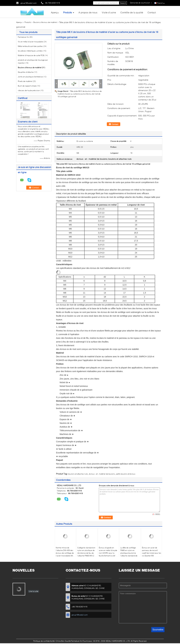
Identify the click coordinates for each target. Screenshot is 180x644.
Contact (152, 12)
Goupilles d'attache (26, 72)
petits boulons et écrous (126, 474)
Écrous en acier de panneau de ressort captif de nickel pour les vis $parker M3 (152, 552)
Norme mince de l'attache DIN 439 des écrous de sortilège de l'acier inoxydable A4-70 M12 (65, 553)
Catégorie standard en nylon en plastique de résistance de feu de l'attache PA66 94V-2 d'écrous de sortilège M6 (86, 554)
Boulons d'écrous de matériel (45, 22)
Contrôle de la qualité (132, 12)
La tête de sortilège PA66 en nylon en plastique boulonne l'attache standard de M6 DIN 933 (129, 553)
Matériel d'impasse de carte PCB (31, 55)
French (161, 3)
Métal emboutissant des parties (30, 46)
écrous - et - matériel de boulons (102, 474)
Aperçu (55, 12)
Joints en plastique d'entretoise (30, 77)
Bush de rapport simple (27, 86)
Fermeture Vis (23, 37)
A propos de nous (88, 12)
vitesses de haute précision (29, 90)
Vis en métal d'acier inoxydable (30, 42)
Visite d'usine (109, 12)
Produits (67, 12)
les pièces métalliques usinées (30, 51)
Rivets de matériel (25, 81)
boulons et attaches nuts (78, 474)
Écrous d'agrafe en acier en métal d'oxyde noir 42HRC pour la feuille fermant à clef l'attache (108, 553)
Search (123, 3)
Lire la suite (34, 591)
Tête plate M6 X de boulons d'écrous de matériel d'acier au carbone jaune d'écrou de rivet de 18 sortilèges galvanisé (80, 94)
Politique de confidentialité (44, 641)
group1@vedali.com (29, 3)
